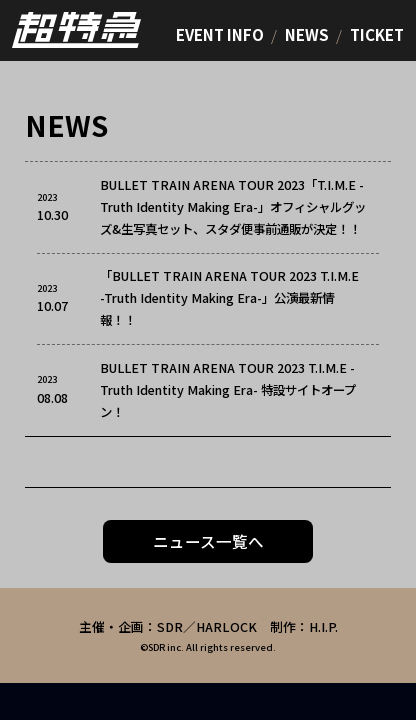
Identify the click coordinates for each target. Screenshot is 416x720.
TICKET (377, 34)
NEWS (307, 34)
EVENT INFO (220, 34)
